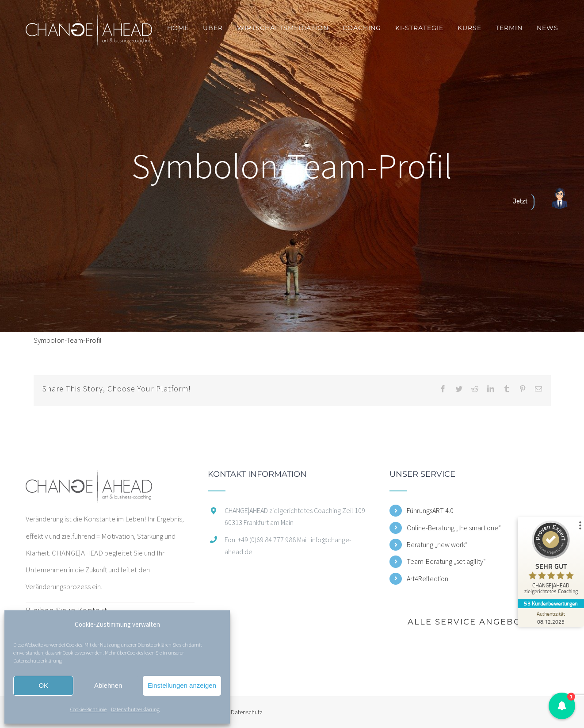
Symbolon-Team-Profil (68, 340)
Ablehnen (108, 685)
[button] (562, 706)
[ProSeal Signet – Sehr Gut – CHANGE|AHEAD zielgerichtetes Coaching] (551, 559)
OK (43, 685)
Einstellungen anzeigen (182, 685)
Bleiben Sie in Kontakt (67, 610)
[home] (89, 479)
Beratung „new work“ (437, 544)
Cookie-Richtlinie (88, 709)
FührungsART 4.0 (430, 510)
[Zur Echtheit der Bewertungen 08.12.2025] (551, 617)
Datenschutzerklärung (38, 661)
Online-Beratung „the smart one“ (454, 528)
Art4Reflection (428, 579)
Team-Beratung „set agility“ (446, 561)
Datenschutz (247, 712)
